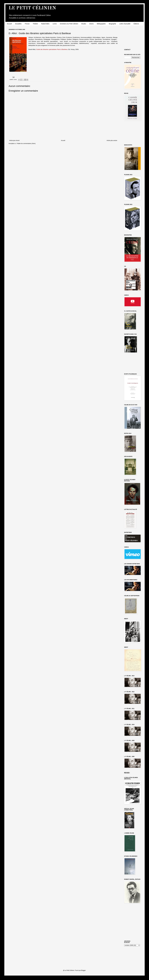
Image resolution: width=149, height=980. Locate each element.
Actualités (18, 24)
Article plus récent (14, 140)
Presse (27, 24)
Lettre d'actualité (125, 24)
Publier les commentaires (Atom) (26, 144)
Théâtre (35, 24)
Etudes (84, 24)
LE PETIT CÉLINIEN (32, 8)
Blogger (83, 970)
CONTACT (127, 50)
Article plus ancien (112, 140)
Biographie (112, 24)
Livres (55, 24)
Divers (92, 24)
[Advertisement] (134, 37)
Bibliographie (101, 24)
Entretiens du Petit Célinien (69, 24)
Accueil (9, 24)
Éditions (136, 24)
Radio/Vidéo (45, 24)
